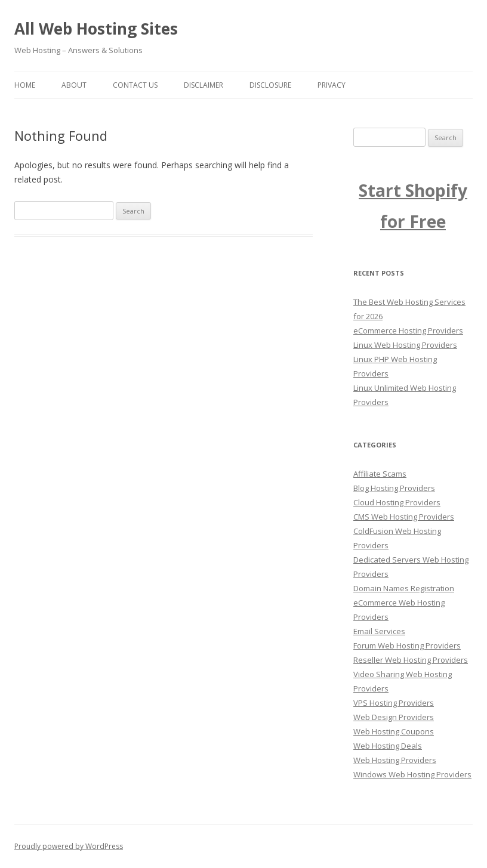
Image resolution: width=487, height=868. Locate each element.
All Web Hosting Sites (96, 29)
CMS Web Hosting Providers (404, 517)
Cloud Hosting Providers (397, 502)
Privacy (332, 85)
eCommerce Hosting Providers (408, 330)
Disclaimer (204, 85)
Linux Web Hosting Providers (405, 345)
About (74, 85)
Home (25, 85)
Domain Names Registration (404, 588)
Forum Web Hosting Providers (407, 645)
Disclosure (270, 85)
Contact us (135, 85)
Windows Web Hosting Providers (412, 774)
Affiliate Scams (380, 474)
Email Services (379, 631)
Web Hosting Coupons (394, 731)
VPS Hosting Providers (394, 703)
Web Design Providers (394, 717)
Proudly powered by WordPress (69, 846)
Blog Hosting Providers (394, 488)
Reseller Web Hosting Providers (411, 660)
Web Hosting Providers (395, 760)
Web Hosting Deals (388, 746)
